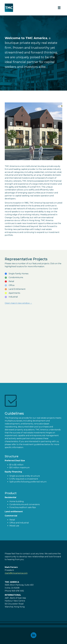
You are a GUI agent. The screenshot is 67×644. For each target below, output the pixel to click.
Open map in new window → (18, 303)
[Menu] (59, 8)
